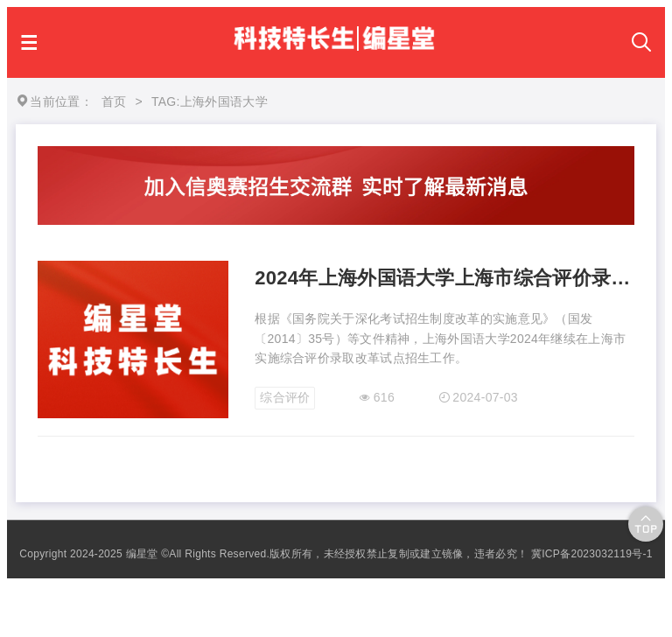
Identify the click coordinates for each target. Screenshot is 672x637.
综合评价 (285, 397)
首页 (114, 101)
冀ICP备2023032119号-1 (592, 554)
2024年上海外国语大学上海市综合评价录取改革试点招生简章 (444, 278)
